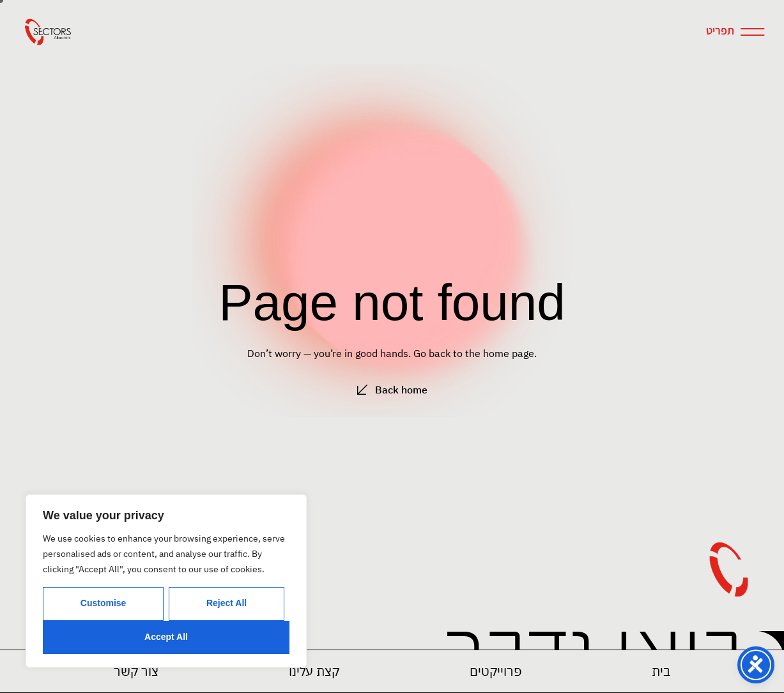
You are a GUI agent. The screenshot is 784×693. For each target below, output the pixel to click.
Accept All (166, 637)
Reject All (227, 603)
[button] (496, 671)
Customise (104, 603)
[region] (166, 581)
